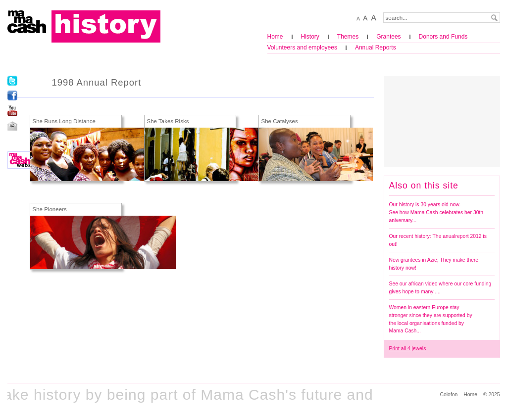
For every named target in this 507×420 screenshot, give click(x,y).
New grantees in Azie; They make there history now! (434, 264)
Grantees (388, 37)
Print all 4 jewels (408, 349)
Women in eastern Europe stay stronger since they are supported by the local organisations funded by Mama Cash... (431, 319)
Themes (348, 37)
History (310, 37)
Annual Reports (376, 47)
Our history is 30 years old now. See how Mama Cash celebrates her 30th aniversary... (436, 212)
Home (275, 37)
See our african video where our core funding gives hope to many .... (440, 288)
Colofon (449, 395)
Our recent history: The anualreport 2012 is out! (438, 240)
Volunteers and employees (302, 47)
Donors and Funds (443, 37)
